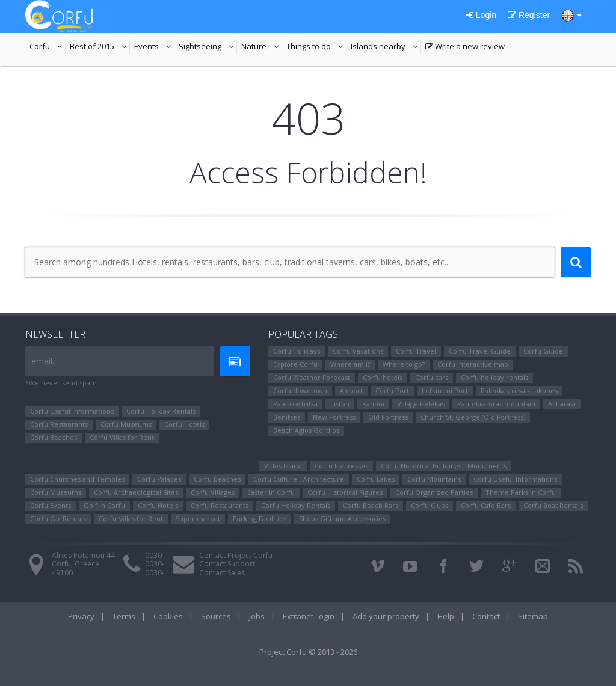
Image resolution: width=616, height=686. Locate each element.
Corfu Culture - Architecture (299, 479)
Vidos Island (283, 466)
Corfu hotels (383, 377)
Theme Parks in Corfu (521, 492)
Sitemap (533, 616)
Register (529, 15)
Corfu (48, 47)
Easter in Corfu (271, 492)
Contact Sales (222, 573)
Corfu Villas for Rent (122, 437)
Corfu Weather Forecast (312, 377)
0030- (155, 555)
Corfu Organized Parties (434, 492)
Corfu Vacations (358, 351)
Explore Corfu (295, 364)
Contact (486, 616)
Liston (340, 404)
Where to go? (404, 364)
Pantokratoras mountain (496, 404)
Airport (351, 390)
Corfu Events (51, 505)
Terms (124, 616)
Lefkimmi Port (445, 390)
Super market (198, 519)
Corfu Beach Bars (371, 505)
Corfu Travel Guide (480, 351)
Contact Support (227, 564)
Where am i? (350, 364)
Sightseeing (208, 47)
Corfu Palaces (159, 479)
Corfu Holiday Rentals (161, 411)
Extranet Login (309, 616)
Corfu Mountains (434, 479)
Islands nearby (386, 47)
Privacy (81, 616)
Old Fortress (388, 417)
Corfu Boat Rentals (553, 505)
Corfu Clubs (430, 505)
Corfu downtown (300, 390)
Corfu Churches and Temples (77, 479)
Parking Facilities (260, 519)
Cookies (168, 616)
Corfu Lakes (376, 479)
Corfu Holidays (297, 351)
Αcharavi (562, 404)
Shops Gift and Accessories (342, 519)
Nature (262, 47)
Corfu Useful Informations (72, 411)
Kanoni (373, 404)
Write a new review (465, 47)
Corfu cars (432, 377)
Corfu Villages (213, 492)
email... (45, 361)
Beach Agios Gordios (306, 430)
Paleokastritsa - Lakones (519, 390)
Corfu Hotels (184, 424)
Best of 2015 (100, 47)
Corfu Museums (126, 424)
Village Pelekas (421, 404)
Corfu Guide (543, 351)
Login (481, 15)
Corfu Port (392, 390)
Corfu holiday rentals (494, 377)
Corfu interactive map (473, 364)
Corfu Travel (416, 351)
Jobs (257, 616)
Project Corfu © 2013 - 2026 (308, 652)
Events (154, 47)
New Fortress (334, 417)
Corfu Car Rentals (58, 519)
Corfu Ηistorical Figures (345, 492)
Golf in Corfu (104, 505)
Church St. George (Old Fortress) (473, 417)
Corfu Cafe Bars (486, 505)
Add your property (386, 616)
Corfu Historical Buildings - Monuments (444, 466)
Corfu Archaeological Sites (136, 492)
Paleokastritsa (295, 404)
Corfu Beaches (54, 437)
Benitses (287, 417)
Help (446, 616)
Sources (216, 616)
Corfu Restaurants (59, 424)
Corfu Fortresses (341, 466)
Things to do (316, 47)
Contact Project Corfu (236, 555)
